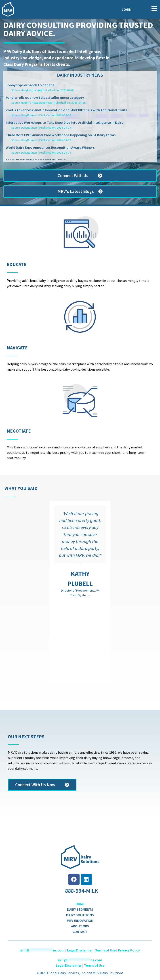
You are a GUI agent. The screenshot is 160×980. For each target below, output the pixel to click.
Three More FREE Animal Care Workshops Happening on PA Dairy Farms (61, 135)
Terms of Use (105, 950)
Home (80, 904)
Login (127, 9)
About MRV (80, 926)
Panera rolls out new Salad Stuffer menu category (45, 97)
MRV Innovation (80, 920)
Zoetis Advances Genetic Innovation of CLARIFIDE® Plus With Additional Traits (66, 110)
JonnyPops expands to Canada (30, 85)
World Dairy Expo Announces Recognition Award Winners (50, 147)
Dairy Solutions (80, 915)
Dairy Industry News (80, 75)
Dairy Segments (80, 909)
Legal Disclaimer (80, 950)
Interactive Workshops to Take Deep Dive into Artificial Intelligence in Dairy (65, 122)
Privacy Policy (129, 950)
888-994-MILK (82, 891)
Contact (80, 932)
